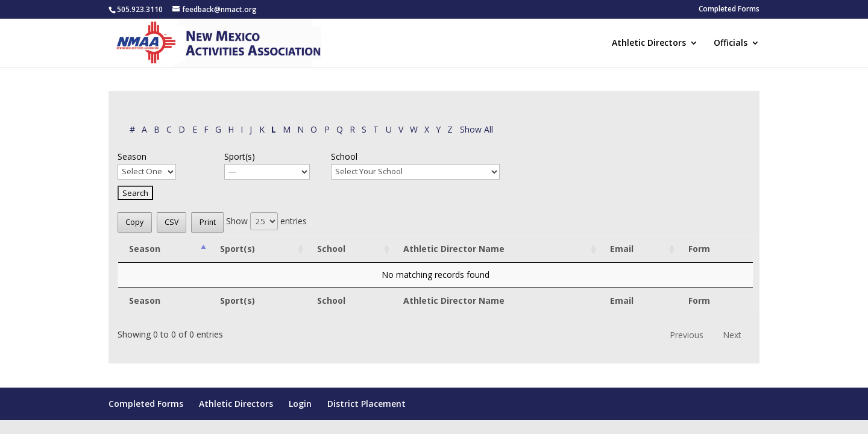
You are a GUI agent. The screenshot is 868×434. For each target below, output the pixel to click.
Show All (476, 129)
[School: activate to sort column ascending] (349, 249)
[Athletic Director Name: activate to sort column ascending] (496, 249)
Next (732, 335)
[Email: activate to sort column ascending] (638, 249)
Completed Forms (729, 10)
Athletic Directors (649, 43)
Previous (687, 335)
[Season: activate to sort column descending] (164, 249)
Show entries (266, 221)
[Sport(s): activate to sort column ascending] (258, 249)
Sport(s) (240, 156)
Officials (731, 43)
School (344, 156)
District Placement (366, 404)
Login (300, 404)
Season (132, 156)
